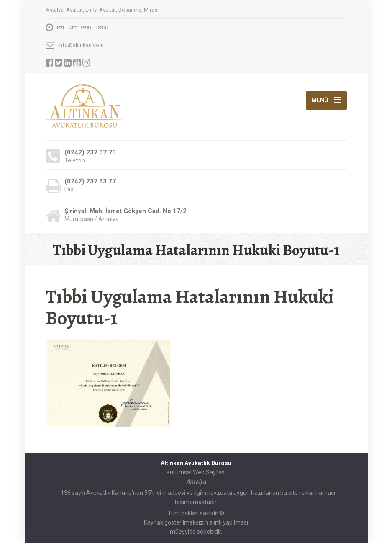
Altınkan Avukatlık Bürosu (196, 463)
